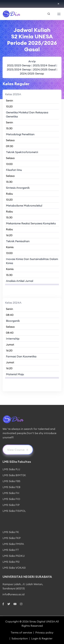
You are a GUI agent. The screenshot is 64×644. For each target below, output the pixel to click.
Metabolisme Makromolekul (24, 206)
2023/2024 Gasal (44, 65)
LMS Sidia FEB (11, 487)
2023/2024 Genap (19, 69)
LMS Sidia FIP (11, 505)
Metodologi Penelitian (20, 134)
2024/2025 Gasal (44, 69)
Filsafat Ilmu (14, 170)
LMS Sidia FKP (12, 538)
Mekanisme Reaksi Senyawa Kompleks (31, 223)
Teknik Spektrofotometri (22, 152)
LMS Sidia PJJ (11, 469)
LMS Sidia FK (11, 532)
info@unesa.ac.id (13, 594)
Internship (13, 339)
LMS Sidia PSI (11, 562)
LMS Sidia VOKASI (14, 568)
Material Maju (15, 374)
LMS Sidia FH (11, 493)
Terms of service (21, 632)
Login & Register (42, 638)
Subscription (20, 638)
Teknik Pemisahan (18, 241)
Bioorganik (13, 321)
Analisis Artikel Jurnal (20, 281)
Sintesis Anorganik (18, 188)
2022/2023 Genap (19, 65)
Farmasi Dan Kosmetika (21, 356)
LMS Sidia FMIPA (13, 544)
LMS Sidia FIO (11, 499)
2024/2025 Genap (32, 73)
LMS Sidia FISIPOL (14, 511)
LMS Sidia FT (11, 550)
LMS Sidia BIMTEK (14, 475)
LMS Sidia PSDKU (14, 556)
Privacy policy (44, 632)
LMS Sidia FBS (11, 481)
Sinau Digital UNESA (42, 621)
